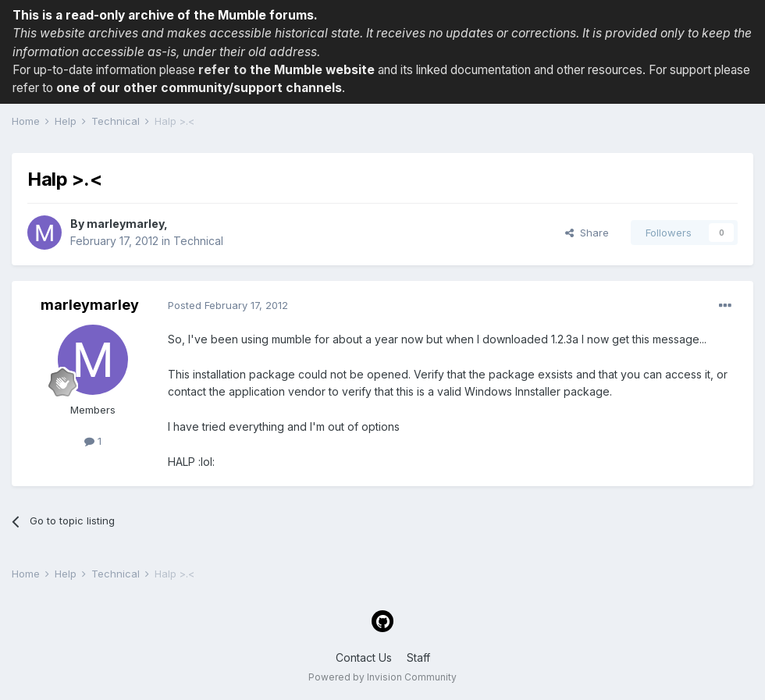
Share (587, 233)
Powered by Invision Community (382, 677)
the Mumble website (312, 70)
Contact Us (364, 657)
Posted (228, 305)
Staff (418, 657)
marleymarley (125, 224)
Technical (198, 241)
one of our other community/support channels (199, 88)
